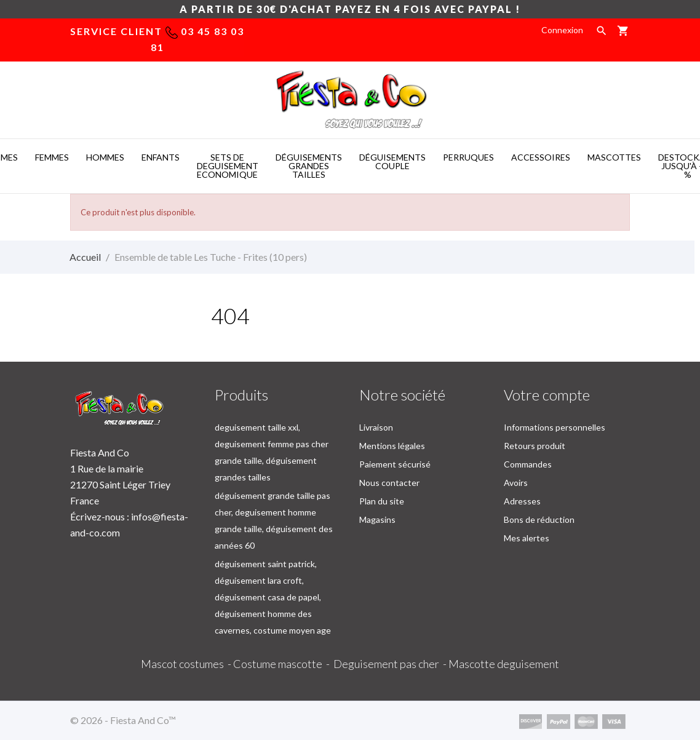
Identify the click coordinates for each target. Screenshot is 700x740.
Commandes (528, 464)
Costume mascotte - (283, 664)
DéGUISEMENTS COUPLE (392, 161)
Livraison (376, 427)
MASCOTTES (614, 157)
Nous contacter (389, 483)
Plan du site (382, 501)
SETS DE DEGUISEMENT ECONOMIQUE (228, 166)
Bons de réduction (539, 519)
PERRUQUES (468, 157)
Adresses (522, 501)
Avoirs (516, 483)
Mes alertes (527, 538)
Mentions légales (392, 446)
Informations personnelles (555, 427)
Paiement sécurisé (395, 464)
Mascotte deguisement (504, 664)
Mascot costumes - (187, 664)
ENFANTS (161, 157)
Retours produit (535, 446)
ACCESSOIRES (541, 157)
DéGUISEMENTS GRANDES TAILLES (309, 166)
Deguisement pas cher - (391, 664)
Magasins (377, 519)
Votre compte (547, 395)
